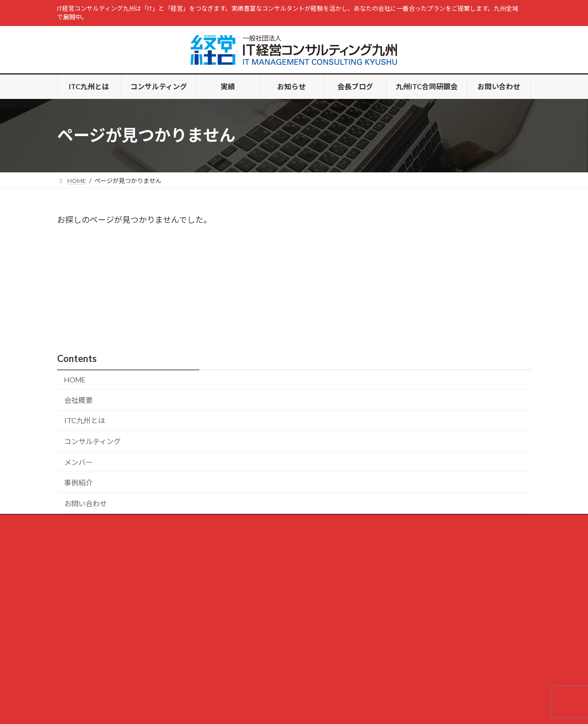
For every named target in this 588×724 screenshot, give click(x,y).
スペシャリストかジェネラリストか (115, 667)
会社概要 (78, 370)
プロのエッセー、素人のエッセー (112, 642)
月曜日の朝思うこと (94, 617)
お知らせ (232, 493)
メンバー (78, 432)
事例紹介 (78, 453)
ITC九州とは (85, 391)
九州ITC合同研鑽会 (341, 493)
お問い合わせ (86, 474)
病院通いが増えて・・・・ (103, 567)
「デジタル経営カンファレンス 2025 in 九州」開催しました (155, 592)
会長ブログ (424, 228)
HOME (75, 350)
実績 (194, 493)
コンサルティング (92, 412)
